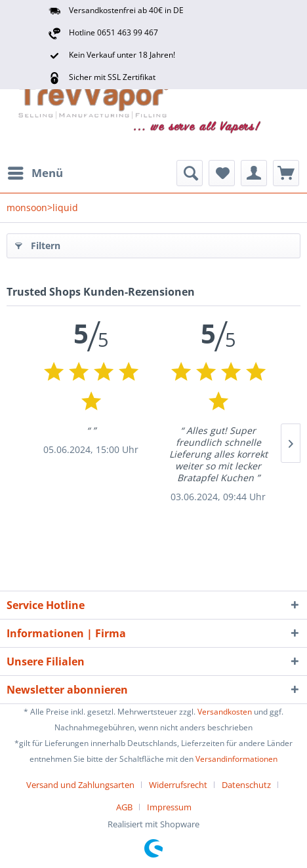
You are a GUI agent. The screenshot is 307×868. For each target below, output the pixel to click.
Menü (35, 171)
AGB (124, 807)
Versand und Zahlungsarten (80, 785)
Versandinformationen (236, 759)
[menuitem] (35, 173)
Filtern (38, 244)
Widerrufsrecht (178, 785)
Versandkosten (225, 712)
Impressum (169, 807)
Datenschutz (246, 785)
